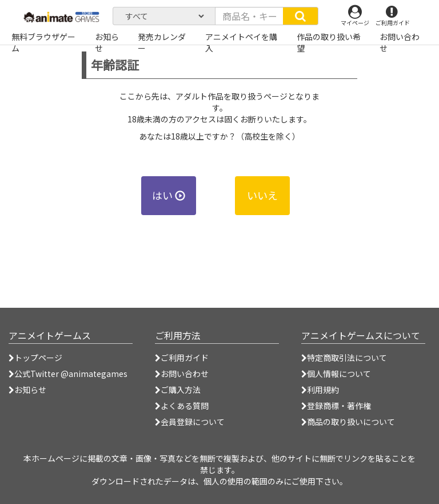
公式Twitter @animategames (71, 374)
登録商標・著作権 (336, 406)
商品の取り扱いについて (348, 422)
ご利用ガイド (182, 358)
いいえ (262, 195)
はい (169, 195)
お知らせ (27, 390)
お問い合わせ (182, 374)
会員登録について (190, 422)
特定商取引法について (344, 358)
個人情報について (336, 374)
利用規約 (320, 390)
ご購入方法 (178, 390)
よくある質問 (182, 406)
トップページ (35, 358)
